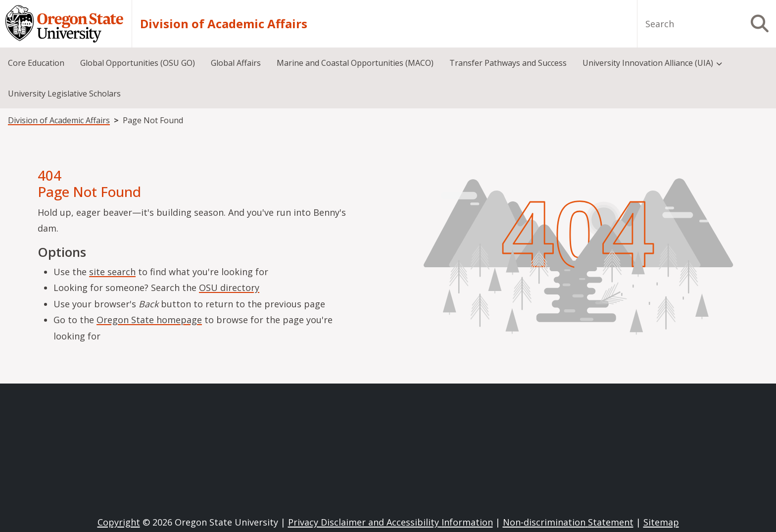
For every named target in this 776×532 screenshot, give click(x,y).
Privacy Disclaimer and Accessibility (390, 522)
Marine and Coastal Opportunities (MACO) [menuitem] (355, 63)
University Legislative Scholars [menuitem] (64, 94)
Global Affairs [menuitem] (236, 63)
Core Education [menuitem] (36, 63)
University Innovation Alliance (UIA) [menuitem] (648, 63)
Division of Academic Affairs (224, 24)
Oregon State (149, 320)
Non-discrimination (568, 522)
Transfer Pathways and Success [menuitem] (508, 63)
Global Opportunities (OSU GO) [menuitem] (138, 63)
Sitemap (661, 522)
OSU (229, 288)
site (112, 272)
